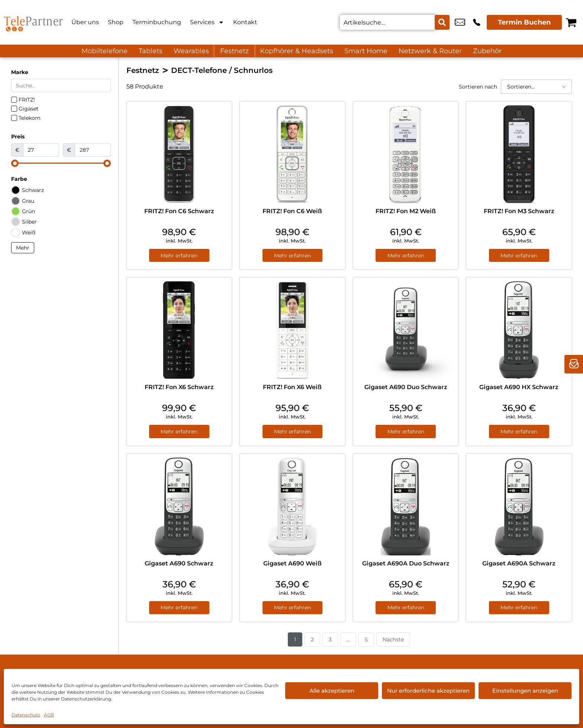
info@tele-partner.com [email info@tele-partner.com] (460, 22)
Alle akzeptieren (332, 691)
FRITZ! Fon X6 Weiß (292, 387)
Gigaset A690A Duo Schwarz (406, 563)
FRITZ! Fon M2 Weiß (406, 211)
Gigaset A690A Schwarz (519, 563)
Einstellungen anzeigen (525, 691)
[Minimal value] (61, 163)
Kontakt (245, 22)
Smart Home (366, 51)
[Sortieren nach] (536, 87)
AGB (49, 715)
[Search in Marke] (61, 86)
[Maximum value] (93, 150)
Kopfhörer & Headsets (297, 51)
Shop (116, 22)
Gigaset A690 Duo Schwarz (406, 387)
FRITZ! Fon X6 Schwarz (179, 387)
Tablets (151, 51)
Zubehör (487, 51)
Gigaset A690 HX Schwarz (519, 387)
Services (207, 22)
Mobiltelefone (104, 51)
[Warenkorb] (571, 22)
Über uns (85, 22)
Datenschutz (26, 715)
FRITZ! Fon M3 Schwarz (519, 211)
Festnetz (234, 51)
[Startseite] (33, 22)
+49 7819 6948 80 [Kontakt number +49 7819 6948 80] (477, 22)
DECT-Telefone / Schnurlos (222, 70)
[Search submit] (442, 22)
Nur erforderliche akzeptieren (428, 691)
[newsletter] (574, 364)
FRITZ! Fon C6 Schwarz (179, 211)
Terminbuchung (157, 22)
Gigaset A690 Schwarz (179, 563)
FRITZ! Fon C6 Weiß (292, 211)
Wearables (191, 51)
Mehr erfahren (179, 256)
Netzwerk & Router (430, 51)
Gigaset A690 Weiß (292, 563)
